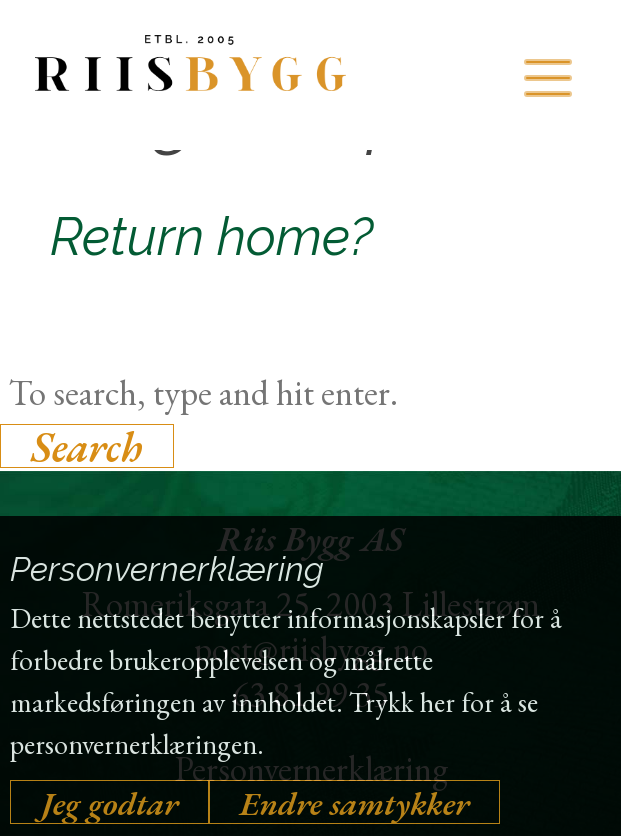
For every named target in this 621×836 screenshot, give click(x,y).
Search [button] (87, 446)
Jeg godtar (109, 802)
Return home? (211, 236)
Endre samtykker (354, 802)
